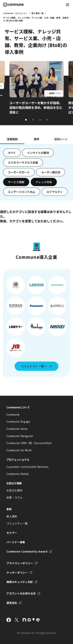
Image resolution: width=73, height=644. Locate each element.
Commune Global (17, 474)
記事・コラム (14, 497)
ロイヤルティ (55, 192)
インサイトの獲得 (38, 153)
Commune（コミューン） (15, 13)
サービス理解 (16, 182)
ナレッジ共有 (44, 182)
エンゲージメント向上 (22, 192)
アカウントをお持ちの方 (21, 593)
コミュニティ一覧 (17, 523)
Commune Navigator (20, 436)
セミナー (12, 533)
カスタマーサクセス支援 (23, 162)
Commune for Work (19, 450)
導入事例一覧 (37, 13)
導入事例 (12, 516)
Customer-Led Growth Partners (28, 467)
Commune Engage (18, 422)
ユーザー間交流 (51, 172)
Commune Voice (17, 429)
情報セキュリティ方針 (20, 582)
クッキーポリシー (17, 573)
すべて (12, 153)
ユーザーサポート (19, 172)
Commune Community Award (27, 551)
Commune (13, 415)
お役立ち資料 (14, 490)
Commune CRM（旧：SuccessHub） (30, 443)
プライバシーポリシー (20, 563)
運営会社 (12, 603)
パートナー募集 (16, 542)
